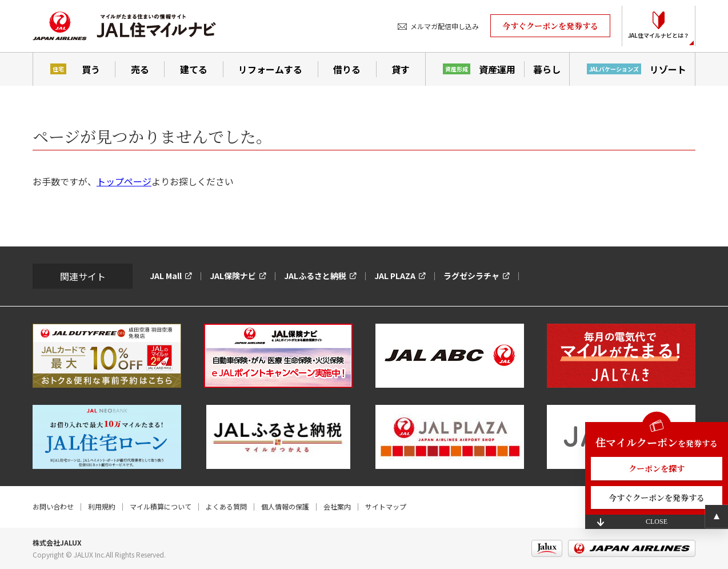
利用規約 (102, 506)
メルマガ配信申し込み (445, 26)
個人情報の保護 (285, 506)
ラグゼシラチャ (471, 276)
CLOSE (657, 522)
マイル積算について (161, 506)
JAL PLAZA (395, 276)
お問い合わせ (53, 506)
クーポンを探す (657, 468)
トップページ (124, 181)
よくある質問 (226, 506)
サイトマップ (386, 506)
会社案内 (337, 506)
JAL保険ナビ (233, 276)
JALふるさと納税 (315, 276)
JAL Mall (166, 276)
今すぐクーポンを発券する (550, 26)
